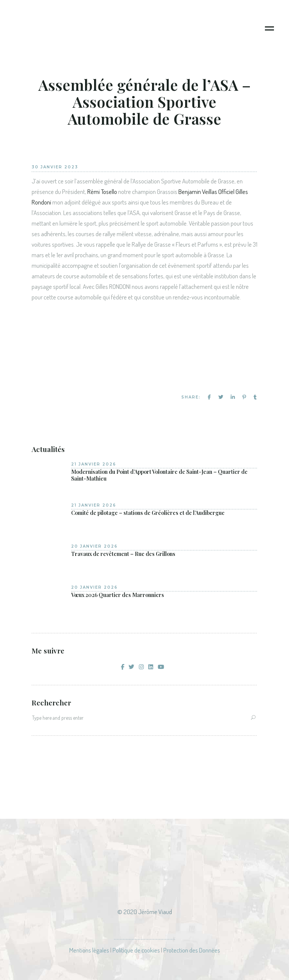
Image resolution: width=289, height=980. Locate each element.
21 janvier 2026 (94, 464)
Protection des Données (192, 950)
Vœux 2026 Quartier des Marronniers (118, 595)
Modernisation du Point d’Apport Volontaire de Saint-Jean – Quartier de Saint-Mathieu (159, 475)
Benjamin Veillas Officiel (206, 192)
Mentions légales (89, 950)
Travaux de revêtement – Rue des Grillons (123, 554)
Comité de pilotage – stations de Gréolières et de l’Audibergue (148, 513)
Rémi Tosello (102, 192)
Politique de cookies (136, 950)
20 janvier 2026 (94, 546)
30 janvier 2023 (55, 167)
